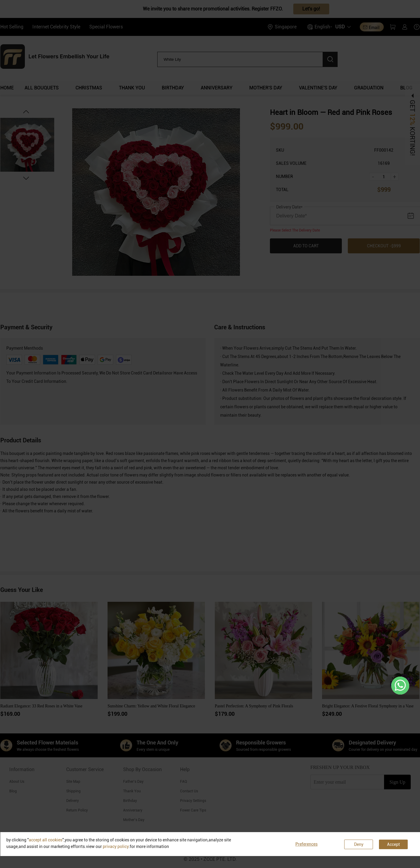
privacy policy (116, 846)
